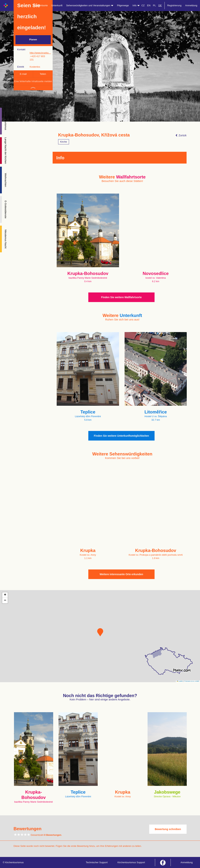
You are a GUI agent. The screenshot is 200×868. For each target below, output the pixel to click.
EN (149, 5)
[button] (100, 632)
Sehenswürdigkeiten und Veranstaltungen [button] (90, 5)
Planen (33, 40)
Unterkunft (57, 5)
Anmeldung (191, 5)
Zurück (181, 135)
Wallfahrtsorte (40, 5)
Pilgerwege (123, 5)
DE (160, 5)
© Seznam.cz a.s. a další (191, 681)
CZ (143, 5)
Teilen (43, 74)
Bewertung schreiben (168, 829)
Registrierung (174, 5)
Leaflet (180, 681)
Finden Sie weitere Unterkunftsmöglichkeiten (121, 436)
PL (154, 5)
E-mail (23, 74)
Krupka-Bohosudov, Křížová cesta (94, 135)
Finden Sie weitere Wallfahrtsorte (121, 297)
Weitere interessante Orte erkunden (121, 574)
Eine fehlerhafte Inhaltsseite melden (33, 81)
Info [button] (136, 5)
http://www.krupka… (40, 53)
